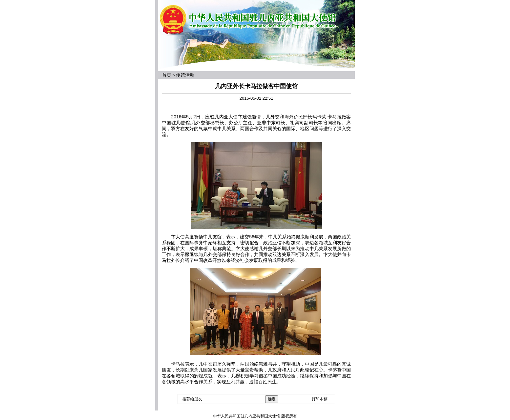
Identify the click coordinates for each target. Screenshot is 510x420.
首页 (167, 75)
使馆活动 (185, 75)
